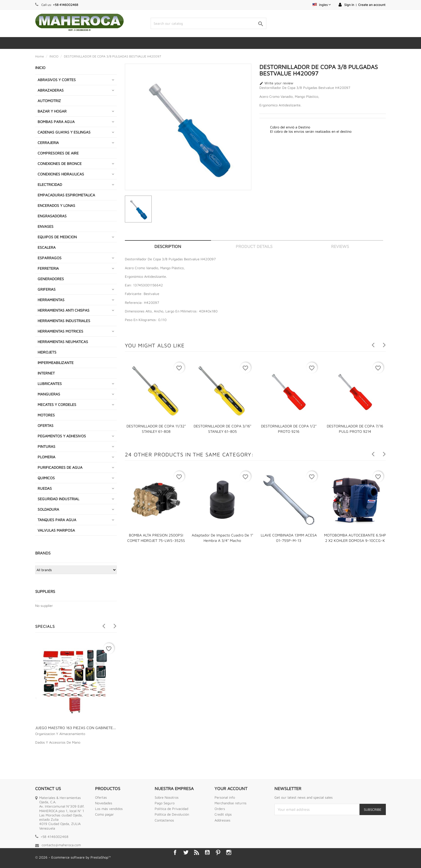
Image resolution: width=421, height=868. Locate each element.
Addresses (222, 820)
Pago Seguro (165, 803)
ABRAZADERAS (51, 90)
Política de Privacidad (171, 809)
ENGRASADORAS (52, 216)
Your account (231, 788)
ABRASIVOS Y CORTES (57, 80)
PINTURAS (46, 446)
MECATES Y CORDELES (57, 404)
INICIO (40, 68)
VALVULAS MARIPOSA (56, 530)
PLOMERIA (46, 457)
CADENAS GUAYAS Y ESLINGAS (64, 132)
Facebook (175, 852)
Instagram (229, 852)
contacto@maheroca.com (61, 845)
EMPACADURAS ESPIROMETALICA (66, 195)
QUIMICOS (46, 478)
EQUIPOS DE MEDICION (57, 237)
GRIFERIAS (47, 289)
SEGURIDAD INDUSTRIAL (58, 499)
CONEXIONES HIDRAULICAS (61, 174)
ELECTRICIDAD (50, 184)
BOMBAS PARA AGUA (56, 122)
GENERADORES (51, 279)
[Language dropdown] (322, 5)
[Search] (208, 23)
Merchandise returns (231, 803)
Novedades (104, 803)
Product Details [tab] (254, 246)
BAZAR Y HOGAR (52, 111)
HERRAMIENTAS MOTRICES (60, 331)
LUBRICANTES (50, 383)
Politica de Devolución (172, 814)
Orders (220, 809)
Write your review (276, 83)
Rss (197, 852)
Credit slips (223, 814)
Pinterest (218, 852)
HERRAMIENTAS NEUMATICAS (63, 342)
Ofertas (101, 797)
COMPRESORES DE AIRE (58, 153)
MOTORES (46, 415)
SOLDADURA (48, 509)
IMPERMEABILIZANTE (56, 363)
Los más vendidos (109, 809)
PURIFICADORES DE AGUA (60, 467)
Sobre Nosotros (167, 797)
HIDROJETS (47, 352)
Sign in (349, 5)
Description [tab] (168, 246)
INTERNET (46, 373)
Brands (43, 553)
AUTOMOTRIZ (49, 101)
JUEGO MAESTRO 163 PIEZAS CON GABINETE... (76, 728)
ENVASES (46, 226)
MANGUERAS (49, 394)
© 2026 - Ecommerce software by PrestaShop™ (73, 857)
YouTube (207, 852)
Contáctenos (164, 820)
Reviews (340, 246)
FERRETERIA (48, 268)
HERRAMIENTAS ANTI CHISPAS (63, 310)
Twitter (186, 852)
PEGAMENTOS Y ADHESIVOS (62, 436)
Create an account (372, 5)
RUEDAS (45, 488)
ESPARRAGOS (50, 258)
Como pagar (104, 814)
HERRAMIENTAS (51, 300)
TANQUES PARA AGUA (57, 520)
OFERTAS (46, 425)
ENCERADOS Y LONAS (56, 205)
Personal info (225, 797)
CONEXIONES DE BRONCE (60, 163)
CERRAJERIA (48, 143)
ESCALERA (47, 247)
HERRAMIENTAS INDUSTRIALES (64, 321)
